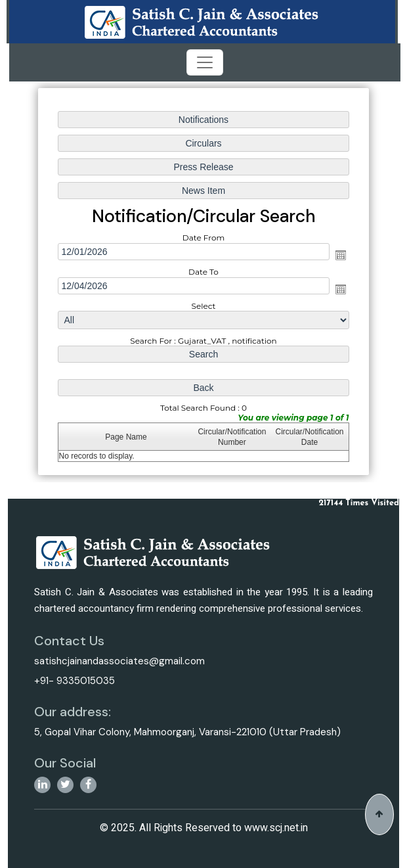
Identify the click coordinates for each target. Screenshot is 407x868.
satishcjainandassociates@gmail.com (119, 661)
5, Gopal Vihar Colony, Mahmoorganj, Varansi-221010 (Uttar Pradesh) (187, 732)
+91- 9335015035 (75, 681)
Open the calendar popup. (339, 255)
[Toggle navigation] (205, 62)
